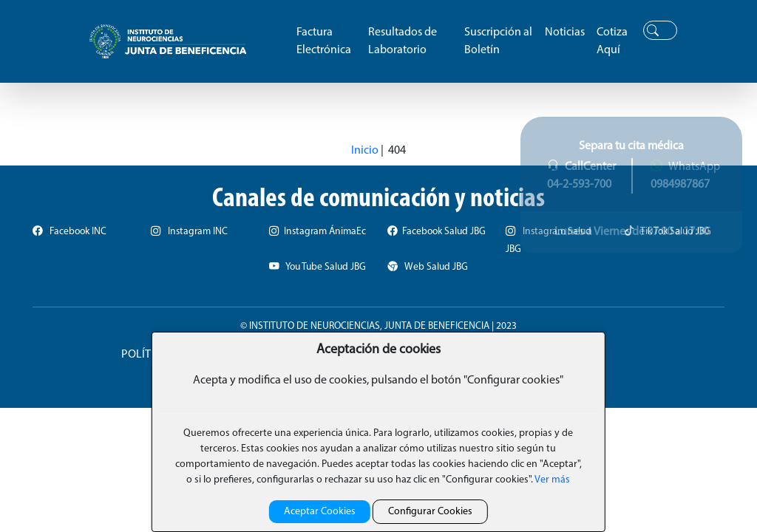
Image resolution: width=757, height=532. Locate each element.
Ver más (551, 480)
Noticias (565, 33)
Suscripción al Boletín (498, 41)
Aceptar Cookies (320, 512)
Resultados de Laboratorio (403, 41)
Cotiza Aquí (612, 41)
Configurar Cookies (430, 512)
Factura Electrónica (324, 41)
